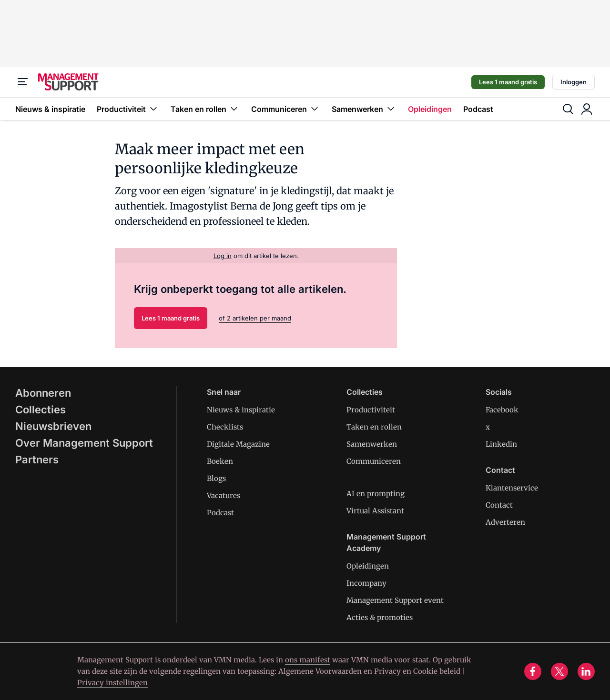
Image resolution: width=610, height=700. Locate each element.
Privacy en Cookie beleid (417, 671)
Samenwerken (364, 109)
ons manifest (308, 660)
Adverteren (505, 522)
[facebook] (533, 671)
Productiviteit (128, 109)
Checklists (225, 427)
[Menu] (23, 82)
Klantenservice (512, 488)
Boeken (220, 461)
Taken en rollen (205, 109)
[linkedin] (586, 671)
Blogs (216, 478)
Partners (37, 460)
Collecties (41, 410)
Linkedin (501, 444)
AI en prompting (376, 494)
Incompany (366, 583)
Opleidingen (430, 109)
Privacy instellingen (112, 683)
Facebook (502, 410)
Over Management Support (84, 443)
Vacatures (224, 495)
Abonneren (43, 393)
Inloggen (574, 82)
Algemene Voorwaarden (320, 671)
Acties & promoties (380, 617)
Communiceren (286, 109)
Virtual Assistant (375, 511)
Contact (499, 505)
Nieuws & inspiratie (50, 109)
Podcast (478, 109)
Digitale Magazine (238, 444)
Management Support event (395, 600)
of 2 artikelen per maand (255, 318)
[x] (559, 671)
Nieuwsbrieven (53, 426)
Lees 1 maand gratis (508, 82)
